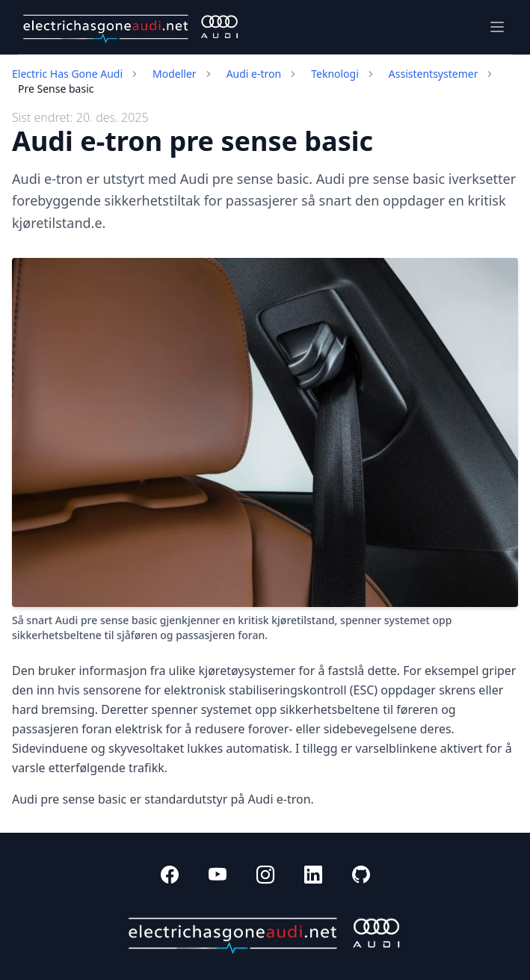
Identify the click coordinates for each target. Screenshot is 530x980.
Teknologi (335, 74)
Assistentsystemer (434, 74)
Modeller (175, 74)
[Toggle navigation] (497, 27)
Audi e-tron (254, 74)
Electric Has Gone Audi (67, 74)
